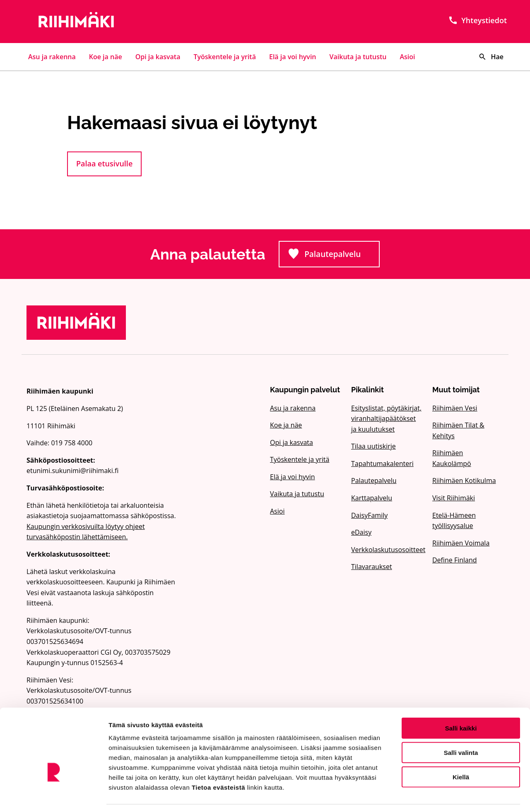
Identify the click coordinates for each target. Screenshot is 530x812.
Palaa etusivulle (104, 163)
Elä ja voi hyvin (293, 57)
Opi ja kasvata (158, 57)
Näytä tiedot (443, 796)
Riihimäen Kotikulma (464, 480)
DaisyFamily (369, 515)
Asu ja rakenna (52, 57)
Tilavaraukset (372, 567)
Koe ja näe (106, 57)
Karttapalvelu (372, 498)
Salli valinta (461, 727)
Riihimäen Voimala (461, 543)
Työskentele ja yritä (225, 57)
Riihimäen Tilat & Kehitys (458, 430)
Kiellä (461, 752)
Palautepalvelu (334, 256)
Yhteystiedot (477, 20)
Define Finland (455, 560)
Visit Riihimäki (454, 498)
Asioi (408, 57)
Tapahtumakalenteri (382, 464)
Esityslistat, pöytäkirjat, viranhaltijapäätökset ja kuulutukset (386, 419)
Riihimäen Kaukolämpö (452, 458)
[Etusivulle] (103, 22)
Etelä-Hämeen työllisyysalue (454, 521)
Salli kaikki (461, 703)
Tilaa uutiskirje (373, 446)
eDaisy (361, 532)
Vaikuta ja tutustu (358, 57)
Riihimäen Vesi (455, 408)
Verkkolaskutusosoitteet (387, 550)
